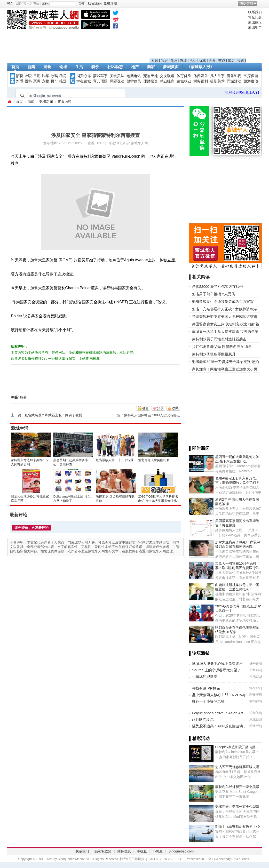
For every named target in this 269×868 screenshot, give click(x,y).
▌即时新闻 (199, 448)
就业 (183, 60)
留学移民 (134, 81)
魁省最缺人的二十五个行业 (115, 460)
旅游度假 (251, 81)
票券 (37, 81)
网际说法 (117, 81)
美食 (212, 60)
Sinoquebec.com (181, 851)
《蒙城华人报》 (200, 67)
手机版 (142, 851)
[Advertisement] (198, 34)
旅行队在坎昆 (203, 719)
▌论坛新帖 (199, 653)
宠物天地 (150, 76)
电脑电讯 (134, 76)
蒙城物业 (184, 81)
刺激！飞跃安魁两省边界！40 (237, 827)
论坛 (63, 67)
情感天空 (255, 688)
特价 (95, 67)
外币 (19, 81)
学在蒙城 (84, 81)
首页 (15, 67)
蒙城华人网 (9, 102)
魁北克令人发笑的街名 (154, 460)
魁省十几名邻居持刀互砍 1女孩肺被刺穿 (224, 309)
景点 (231, 60)
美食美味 (117, 76)
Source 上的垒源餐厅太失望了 (216, 670)
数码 (54, 76)
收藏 (175, 408)
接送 (241, 60)
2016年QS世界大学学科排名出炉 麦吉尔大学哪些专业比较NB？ (158, 501)
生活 (79, 67)
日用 (37, 76)
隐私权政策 (103, 851)
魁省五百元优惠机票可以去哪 (237, 767)
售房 (164, 60)
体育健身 (184, 76)
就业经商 (167, 81)
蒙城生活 (20, 428)
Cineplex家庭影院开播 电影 (236, 747)
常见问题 (255, 17)
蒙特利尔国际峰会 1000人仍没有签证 (152, 415)
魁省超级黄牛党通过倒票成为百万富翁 (223, 301)
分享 (160, 408)
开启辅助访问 (261, 3)
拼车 (54, 81)
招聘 (19, 76)
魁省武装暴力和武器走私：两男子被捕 (53, 415)
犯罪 (23, 397)
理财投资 (150, 81)
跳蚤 (47, 67)
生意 (174, 60)
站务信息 (124, 851)
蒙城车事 (100, 76)
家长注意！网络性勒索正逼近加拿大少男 (225, 369)
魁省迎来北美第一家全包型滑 (237, 807)
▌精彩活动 (199, 739)
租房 (155, 60)
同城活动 (234, 81)
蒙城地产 (255, 27)
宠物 (46, 81)
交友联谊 (167, 76)
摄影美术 (217, 81)
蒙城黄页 (171, 67)
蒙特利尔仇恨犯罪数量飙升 (214, 354)
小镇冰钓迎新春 (205, 677)
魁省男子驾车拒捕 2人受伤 (214, 294)
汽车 (46, 76)
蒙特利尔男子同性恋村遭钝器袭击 (219, 339)
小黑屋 (158, 851)
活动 (193, 60)
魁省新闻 (46, 102)
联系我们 (255, 12)
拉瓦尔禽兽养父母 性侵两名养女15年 (222, 347)
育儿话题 (100, 81)
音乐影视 (234, 76)
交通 (222, 60)
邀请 (145, 408)
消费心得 (84, 76)
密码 (45, 3)
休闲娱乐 (201, 76)
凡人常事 (217, 76)
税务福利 (201, 81)
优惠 (203, 60)
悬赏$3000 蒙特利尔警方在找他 (218, 286)
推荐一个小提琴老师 (208, 701)
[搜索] (70, 96)
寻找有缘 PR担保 (206, 688)
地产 (135, 67)
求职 (28, 76)
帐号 (11, 3)
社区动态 (115, 67)
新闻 (31, 67)
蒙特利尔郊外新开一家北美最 (237, 787)
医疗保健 (251, 76)
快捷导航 (246, 3)
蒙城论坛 (255, 22)
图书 (28, 81)
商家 (151, 67)
